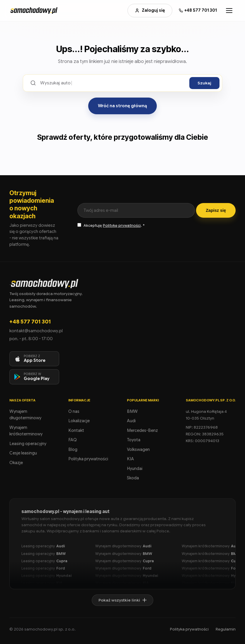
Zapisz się (216, 210)
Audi (131, 421)
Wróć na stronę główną (122, 106)
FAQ (73, 440)
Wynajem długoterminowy (25, 415)
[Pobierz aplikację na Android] (34, 377)
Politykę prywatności (122, 226)
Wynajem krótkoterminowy (26, 431)
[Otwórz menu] (229, 11)
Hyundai (135, 468)
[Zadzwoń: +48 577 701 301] (198, 10)
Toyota (134, 440)
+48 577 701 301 (30, 322)
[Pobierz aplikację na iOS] (34, 359)
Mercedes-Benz (142, 430)
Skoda (133, 478)
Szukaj (204, 83)
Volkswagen (138, 449)
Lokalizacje (79, 421)
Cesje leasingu (23, 453)
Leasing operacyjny (28, 444)
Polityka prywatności (88, 459)
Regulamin (226, 629)
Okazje (16, 463)
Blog (73, 449)
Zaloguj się (150, 10)
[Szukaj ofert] (113, 83)
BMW (132, 411)
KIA (130, 459)
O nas (74, 411)
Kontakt (76, 430)
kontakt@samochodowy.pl (36, 331)
